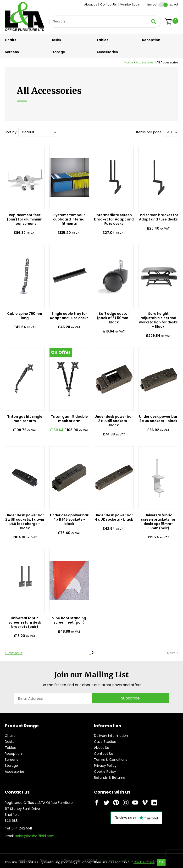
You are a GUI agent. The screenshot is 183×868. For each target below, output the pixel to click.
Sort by (11, 132)
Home (129, 62)
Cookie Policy (105, 772)
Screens (12, 52)
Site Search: (49, 16)
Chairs (11, 40)
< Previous (14, 653)
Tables (102, 40)
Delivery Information (111, 736)
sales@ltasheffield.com (35, 836)
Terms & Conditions (111, 760)
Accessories (107, 52)
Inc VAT (152, 4)
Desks (56, 40)
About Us (91, 4)
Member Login (130, 4)
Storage (58, 52)
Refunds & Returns (109, 778)
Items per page (149, 132)
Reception (151, 40)
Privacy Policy (105, 766)
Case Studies (105, 742)
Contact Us (108, 4)
